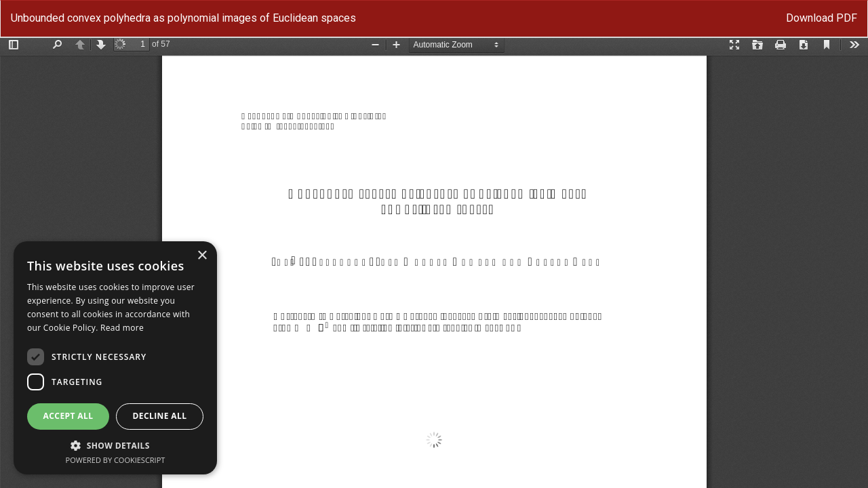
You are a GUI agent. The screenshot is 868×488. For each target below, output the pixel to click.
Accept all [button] (68, 416)
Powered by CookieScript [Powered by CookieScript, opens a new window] (116, 460)
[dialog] (115, 358)
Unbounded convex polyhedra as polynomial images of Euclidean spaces (183, 18)
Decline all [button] (160, 416)
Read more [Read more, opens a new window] (122, 328)
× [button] (202, 256)
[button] (115, 445)
